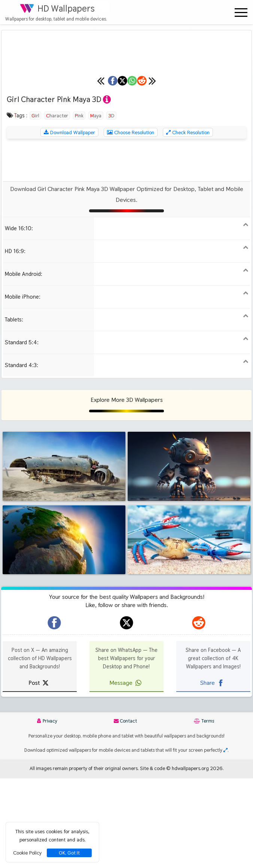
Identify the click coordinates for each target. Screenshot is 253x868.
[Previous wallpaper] (21, 171)
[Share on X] (102, 171)
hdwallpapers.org (190, 858)
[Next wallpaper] (232, 171)
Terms (204, 811)
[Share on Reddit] (201, 171)
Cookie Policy (27, 853)
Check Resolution (188, 222)
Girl (35, 206)
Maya (96, 206)
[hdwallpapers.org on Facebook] (54, 713)
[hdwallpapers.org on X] (127, 713)
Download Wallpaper (69, 222)
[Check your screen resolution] (225, 840)
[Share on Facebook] (52, 171)
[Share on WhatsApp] (152, 171)
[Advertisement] (126, 250)
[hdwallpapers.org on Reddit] (199, 713)
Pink (79, 206)
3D (111, 206)
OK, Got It (69, 853)
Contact (125, 811)
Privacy (47, 811)
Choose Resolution (131, 222)
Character (57, 206)
